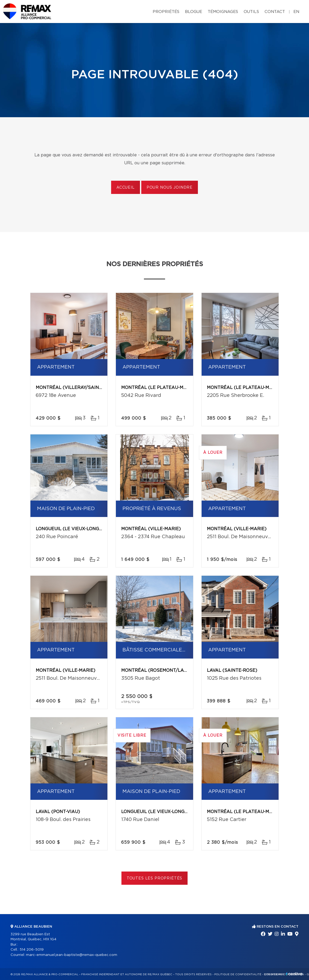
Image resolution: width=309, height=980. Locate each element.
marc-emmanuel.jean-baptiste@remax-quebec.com (72, 955)
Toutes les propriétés (155, 878)
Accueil (126, 188)
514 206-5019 (32, 950)
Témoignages (223, 12)
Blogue (194, 12)
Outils (251, 12)
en (296, 12)
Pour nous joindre (170, 188)
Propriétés (166, 12)
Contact (275, 12)
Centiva (294, 974)
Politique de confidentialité (238, 974)
